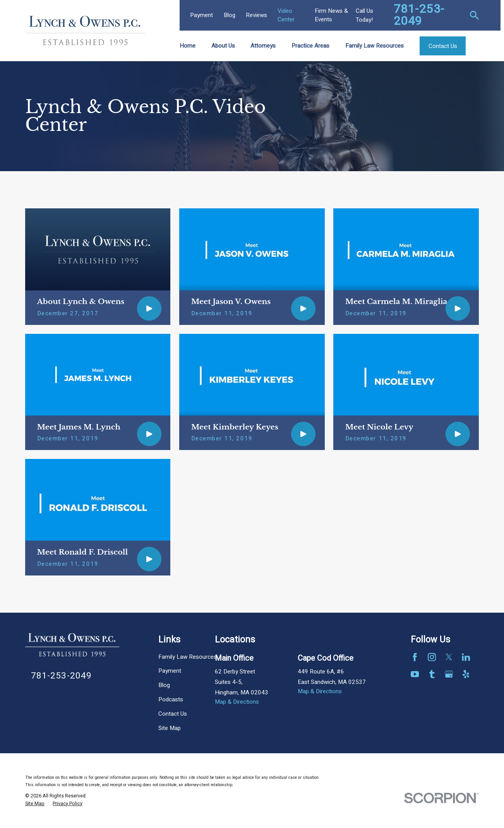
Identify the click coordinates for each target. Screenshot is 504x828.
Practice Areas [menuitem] (310, 46)
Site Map (170, 728)
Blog (230, 15)
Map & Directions (237, 702)
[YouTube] (415, 674)
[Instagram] (432, 657)
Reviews (256, 15)
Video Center (286, 15)
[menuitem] (35, 804)
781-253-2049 (419, 15)
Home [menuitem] (188, 46)
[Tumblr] (432, 674)
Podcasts (171, 699)
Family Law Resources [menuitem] (375, 46)
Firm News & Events (331, 15)
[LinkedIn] (466, 657)
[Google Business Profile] (449, 674)
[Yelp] (466, 674)
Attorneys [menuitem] (263, 46)
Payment (201, 15)
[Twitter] (449, 657)
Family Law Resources (188, 657)
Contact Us (173, 714)
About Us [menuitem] (223, 46)
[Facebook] (415, 657)
